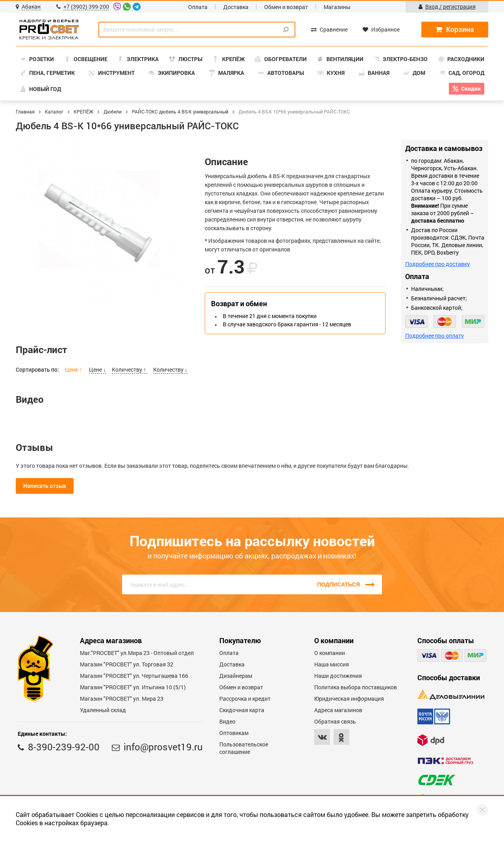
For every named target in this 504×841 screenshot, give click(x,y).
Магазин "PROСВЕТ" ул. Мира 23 (122, 699)
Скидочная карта (242, 710)
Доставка (236, 7)
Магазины (337, 7)
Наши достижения (338, 676)
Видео (227, 721)
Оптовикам (234, 733)
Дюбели (113, 112)
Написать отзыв (45, 486)
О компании (330, 653)
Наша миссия (332, 664)
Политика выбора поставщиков (356, 687)
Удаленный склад (103, 710)
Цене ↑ (74, 369)
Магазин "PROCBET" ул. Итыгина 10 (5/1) (133, 687)
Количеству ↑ (130, 369)
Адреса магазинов (338, 710)
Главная (25, 112)
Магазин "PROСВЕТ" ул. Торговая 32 (127, 664)
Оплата (198, 7)
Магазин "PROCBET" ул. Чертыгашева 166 (134, 676)
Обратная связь (335, 721)
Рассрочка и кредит (245, 699)
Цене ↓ (97, 369)
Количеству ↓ (170, 369)
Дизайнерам (236, 676)
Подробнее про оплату (435, 336)
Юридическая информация (349, 699)
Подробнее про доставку (437, 264)
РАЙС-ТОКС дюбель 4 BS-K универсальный (180, 112)
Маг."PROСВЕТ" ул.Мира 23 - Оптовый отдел (137, 653)
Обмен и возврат (286, 7)
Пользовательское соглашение (244, 748)
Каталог (54, 112)
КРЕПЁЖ (83, 112)
